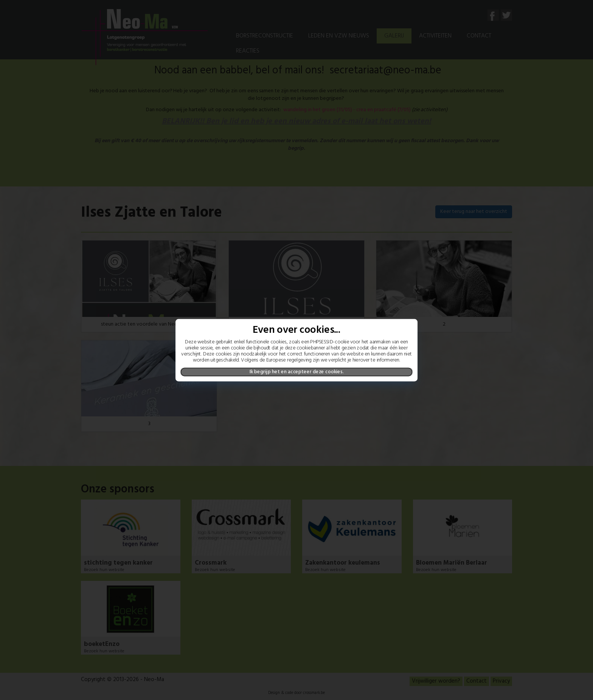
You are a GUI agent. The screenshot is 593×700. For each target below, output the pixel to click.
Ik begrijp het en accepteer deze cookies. (297, 372)
